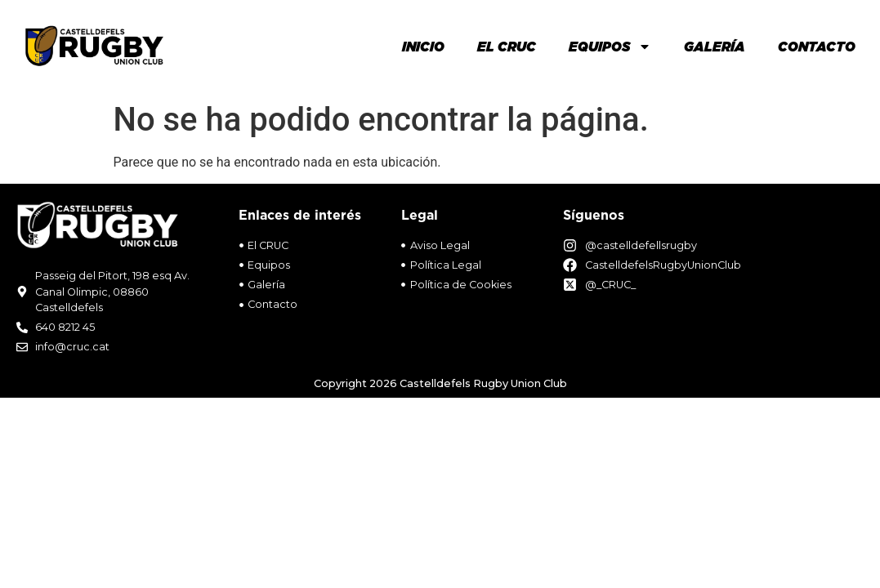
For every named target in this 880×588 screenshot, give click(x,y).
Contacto (817, 47)
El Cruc (507, 47)
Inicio (423, 47)
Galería (715, 47)
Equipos (610, 47)
